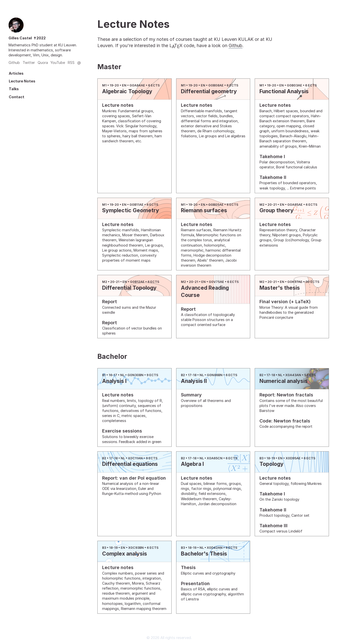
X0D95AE (293, 458)
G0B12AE (137, 282)
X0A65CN (215, 458)
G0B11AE (137, 205)
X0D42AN (215, 548)
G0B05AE (216, 205)
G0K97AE (295, 282)
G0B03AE (294, 85)
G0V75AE (216, 282)
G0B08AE (216, 85)
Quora (43, 63)
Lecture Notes (22, 81)
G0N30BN (136, 375)
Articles (16, 73)
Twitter (29, 63)
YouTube (58, 63)
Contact (17, 97)
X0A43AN (293, 375)
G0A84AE (137, 85)
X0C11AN (135, 458)
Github (14, 63)
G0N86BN (215, 375)
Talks (14, 89)
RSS (71, 63)
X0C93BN (136, 548)
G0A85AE (295, 205)
